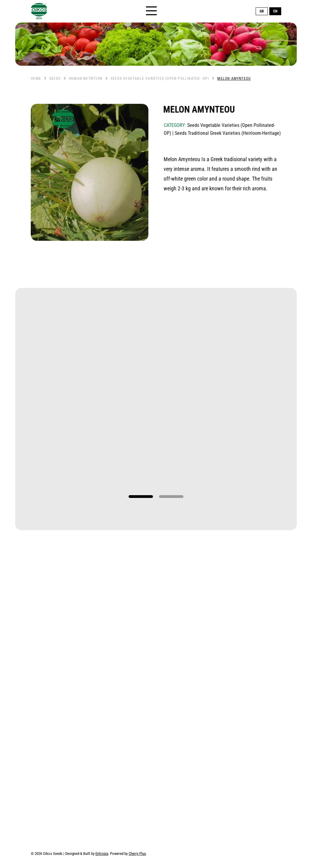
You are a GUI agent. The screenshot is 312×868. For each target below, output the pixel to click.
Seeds (55, 79)
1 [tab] (141, 497)
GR (262, 11)
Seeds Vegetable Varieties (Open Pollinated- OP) (160, 79)
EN (275, 11)
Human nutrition (86, 79)
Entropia (102, 854)
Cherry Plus (137, 854)
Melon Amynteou (234, 79)
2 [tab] (171, 497)
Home (36, 79)
